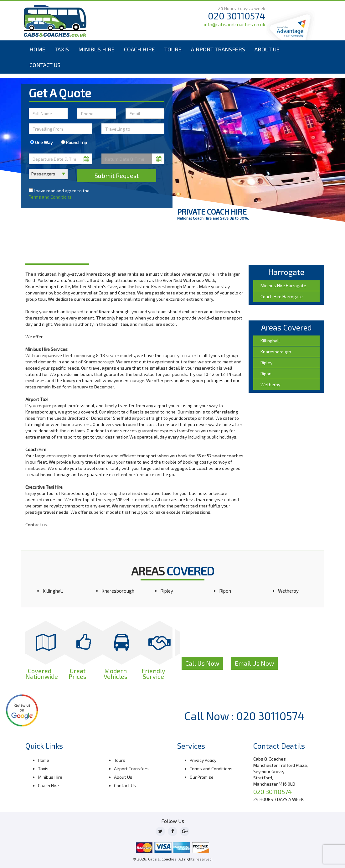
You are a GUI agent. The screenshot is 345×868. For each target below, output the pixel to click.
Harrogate (54, 246)
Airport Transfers (218, 49)
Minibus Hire (96, 49)
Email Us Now (254, 663)
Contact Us (45, 65)
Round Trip (74, 142)
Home (37, 49)
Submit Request (117, 175)
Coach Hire (139, 49)
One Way (41, 142)
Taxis (62, 49)
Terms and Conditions (50, 197)
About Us (267, 49)
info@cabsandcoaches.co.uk (234, 24)
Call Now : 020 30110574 (245, 716)
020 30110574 (237, 16)
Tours (173, 49)
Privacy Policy (203, 760)
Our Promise (202, 777)
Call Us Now (202, 663)
